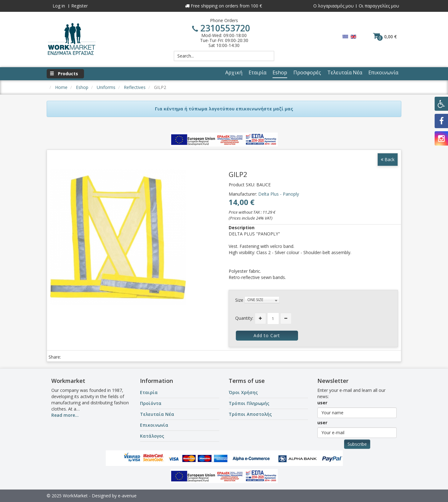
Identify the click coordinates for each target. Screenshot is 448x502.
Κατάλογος (152, 436)
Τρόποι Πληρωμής (249, 403)
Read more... (65, 415)
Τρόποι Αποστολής (250, 414)
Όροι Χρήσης (243, 392)
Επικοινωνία (154, 425)
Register (79, 6)
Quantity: (244, 318)
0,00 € (385, 36)
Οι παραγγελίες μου (379, 6)
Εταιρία (149, 392)
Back (388, 159)
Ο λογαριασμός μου (334, 6)
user (322, 403)
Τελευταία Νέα (157, 414)
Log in (59, 6)
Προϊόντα (151, 403)
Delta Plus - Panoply (279, 194)
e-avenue (127, 496)
